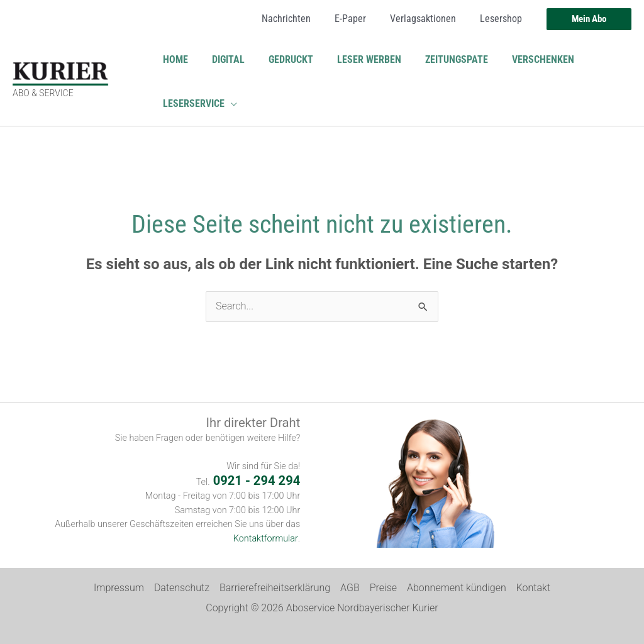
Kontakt (533, 588)
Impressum (119, 588)
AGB (350, 588)
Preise (383, 588)
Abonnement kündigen (457, 588)
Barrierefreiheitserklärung (275, 588)
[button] (589, 19)
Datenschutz (182, 588)
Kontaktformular (266, 539)
